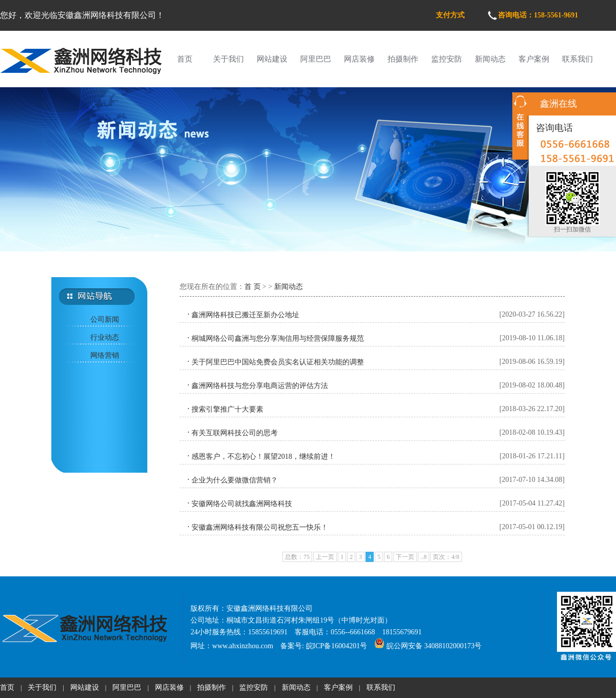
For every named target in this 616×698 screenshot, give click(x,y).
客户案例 (534, 59)
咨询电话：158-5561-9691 (538, 15)
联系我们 (577, 59)
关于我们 (228, 59)
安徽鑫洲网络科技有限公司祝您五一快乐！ (260, 527)
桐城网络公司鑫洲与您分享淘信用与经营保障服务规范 (278, 338)
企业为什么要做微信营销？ (235, 480)
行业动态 (105, 337)
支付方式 (450, 15)
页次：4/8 (446, 557)
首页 (185, 59)
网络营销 (105, 355)
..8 (423, 557)
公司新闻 (105, 319)
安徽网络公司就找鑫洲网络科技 (242, 504)
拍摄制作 (403, 59)
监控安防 (447, 59)
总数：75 (297, 557)
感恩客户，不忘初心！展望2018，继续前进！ (263, 457)
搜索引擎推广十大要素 (227, 409)
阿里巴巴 (316, 59)
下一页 (405, 557)
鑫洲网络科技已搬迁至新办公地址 (245, 315)
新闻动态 (490, 59)
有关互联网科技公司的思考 (235, 433)
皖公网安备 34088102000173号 (428, 646)
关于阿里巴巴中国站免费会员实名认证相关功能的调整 (278, 362)
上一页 (325, 557)
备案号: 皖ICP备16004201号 (324, 646)
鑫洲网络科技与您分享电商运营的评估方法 (260, 386)
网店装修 (359, 59)
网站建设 (272, 59)
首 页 (253, 287)
